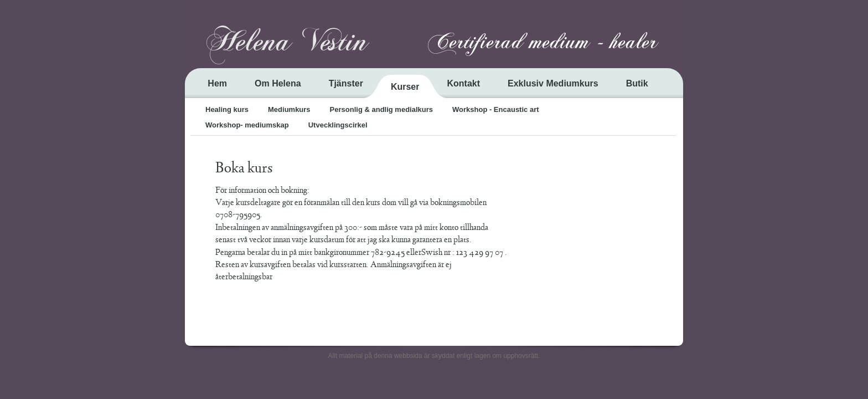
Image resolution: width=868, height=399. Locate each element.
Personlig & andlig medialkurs (381, 109)
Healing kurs (227, 109)
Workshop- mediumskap (247, 125)
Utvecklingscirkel (338, 125)
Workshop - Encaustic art (496, 109)
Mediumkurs (289, 109)
